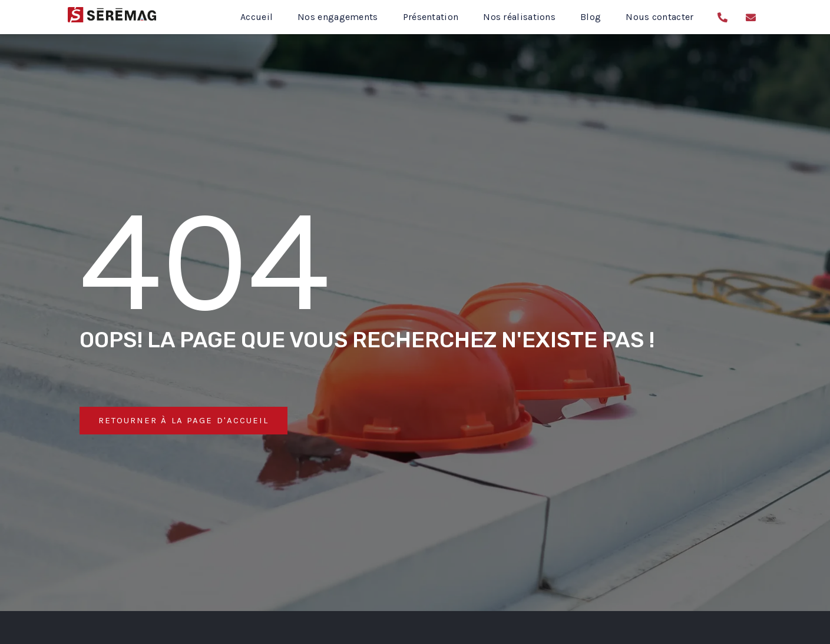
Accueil (257, 17)
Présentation (431, 17)
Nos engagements (338, 17)
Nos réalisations (519, 17)
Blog (591, 17)
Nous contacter (659, 17)
